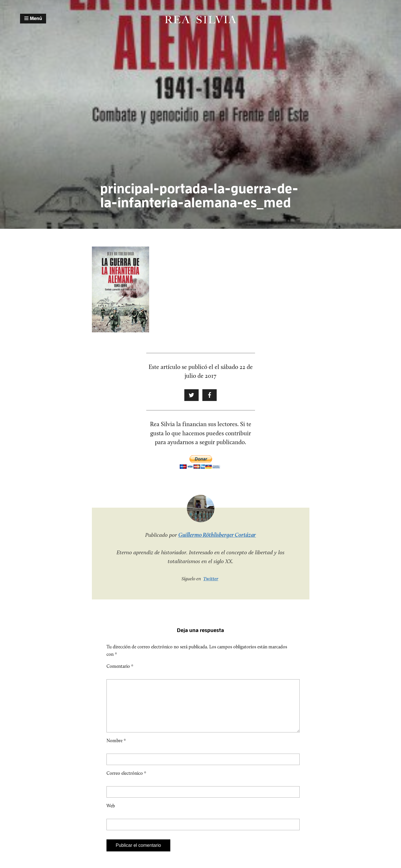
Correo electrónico (126, 782)
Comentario (120, 666)
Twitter (211, 579)
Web (111, 815)
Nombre (116, 750)
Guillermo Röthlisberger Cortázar (217, 535)
